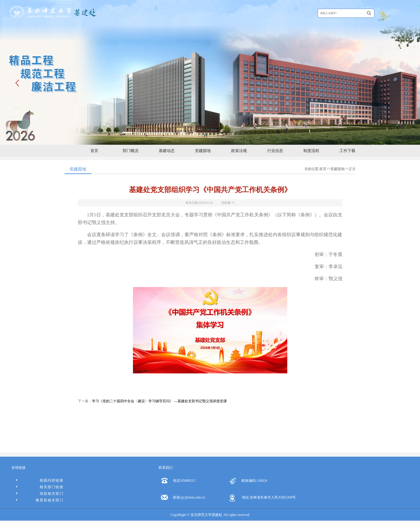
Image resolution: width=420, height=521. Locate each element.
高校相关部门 (40, 494)
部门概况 (131, 151)
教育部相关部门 (40, 500)
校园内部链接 (40, 480)
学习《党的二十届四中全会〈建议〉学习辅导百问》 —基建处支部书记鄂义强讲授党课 (159, 401)
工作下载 (347, 151)
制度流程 (311, 151)
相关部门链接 (40, 487)
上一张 (18, 83)
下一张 (402, 83)
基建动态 (167, 151)
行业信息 (275, 151)
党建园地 (203, 151)
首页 (94, 151)
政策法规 (239, 151)
